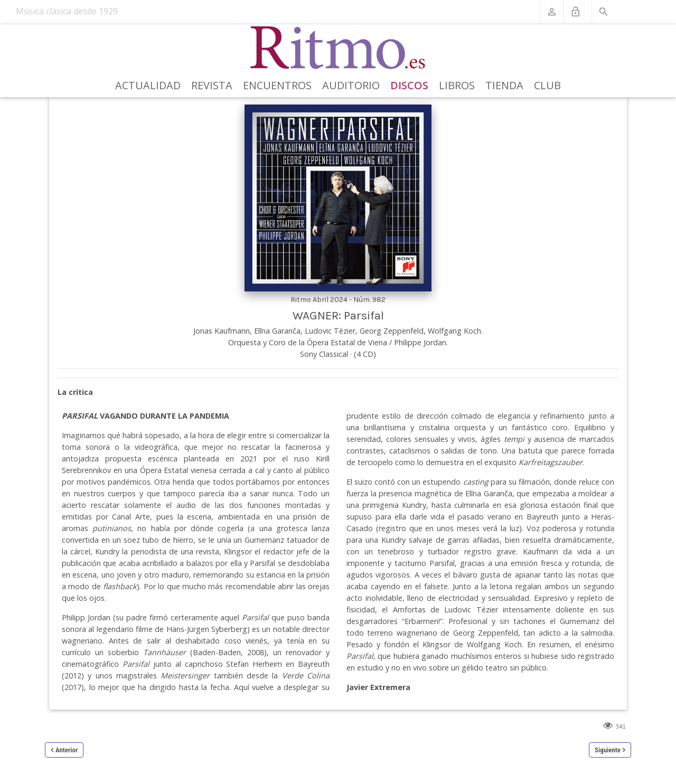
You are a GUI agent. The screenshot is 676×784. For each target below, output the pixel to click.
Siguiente (608, 750)
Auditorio (351, 85)
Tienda (504, 85)
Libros (457, 85)
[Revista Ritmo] (338, 48)
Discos (409, 85)
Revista (212, 85)
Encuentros (277, 85)
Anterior (67, 750)
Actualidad (148, 85)
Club (547, 85)
